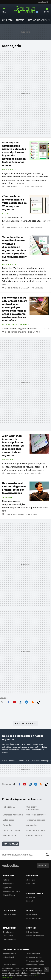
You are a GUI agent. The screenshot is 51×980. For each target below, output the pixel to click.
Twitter (2, 702)
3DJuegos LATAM (33, 953)
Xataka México (9, 953)
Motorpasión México (35, 965)
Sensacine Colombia (35, 961)
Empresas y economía (13, 815)
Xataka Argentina (26, 9)
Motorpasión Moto (34, 918)
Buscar (47, 855)
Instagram (20, 702)
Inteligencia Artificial (39, 20)
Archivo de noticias (27, 723)
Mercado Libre (9, 835)
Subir (41, 866)
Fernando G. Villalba (19, 186)
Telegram (26, 702)
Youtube (14, 702)
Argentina (7, 825)
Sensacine (31, 897)
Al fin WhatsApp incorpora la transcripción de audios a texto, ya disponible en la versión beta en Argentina (13, 445)
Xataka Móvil (8, 884)
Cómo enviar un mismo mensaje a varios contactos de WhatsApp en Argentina (14, 203)
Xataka (6, 880)
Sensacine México (34, 957)
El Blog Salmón (33, 932)
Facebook (8, 702)
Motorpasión (32, 914)
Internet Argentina (11, 830)
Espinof (30, 901)
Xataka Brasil (9, 957)
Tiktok (39, 702)
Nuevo (47, 12)
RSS (33, 702)
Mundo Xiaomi (9, 895)
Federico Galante (17, 332)
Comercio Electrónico (36, 815)
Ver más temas (11, 844)
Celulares (7, 20)
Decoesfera (8, 936)
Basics (6, 214)
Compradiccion (10, 939)
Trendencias (8, 932)
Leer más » (19, 183)
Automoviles (32, 825)
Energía (20, 20)
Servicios (7, 497)
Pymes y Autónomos (35, 936)
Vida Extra (31, 884)
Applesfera (8, 887)
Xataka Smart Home (11, 891)
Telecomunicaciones (36, 820)
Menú (4, 12)
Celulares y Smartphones (15, 325)
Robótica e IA (23, 761)
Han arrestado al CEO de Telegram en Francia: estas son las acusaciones (14, 488)
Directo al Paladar (11, 914)
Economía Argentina (35, 830)
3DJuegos (31, 880)
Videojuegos (9, 820)
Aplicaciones (9, 170)
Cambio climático (34, 835)
